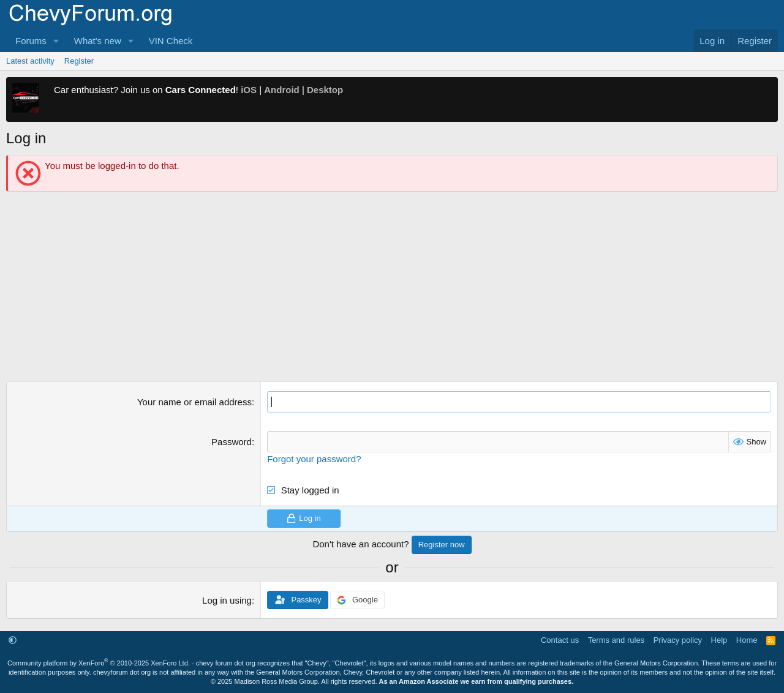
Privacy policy (678, 640)
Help (719, 640)
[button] (56, 41)
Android (282, 90)
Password (232, 442)
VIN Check (171, 41)
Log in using (227, 600)
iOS (249, 90)
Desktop (325, 90)
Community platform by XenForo (99, 663)
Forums (31, 41)
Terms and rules (616, 640)
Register (79, 61)
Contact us (560, 640)
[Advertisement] (392, 290)
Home (747, 640)
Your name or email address (194, 402)
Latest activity (30, 61)
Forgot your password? (314, 459)
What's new (98, 41)
